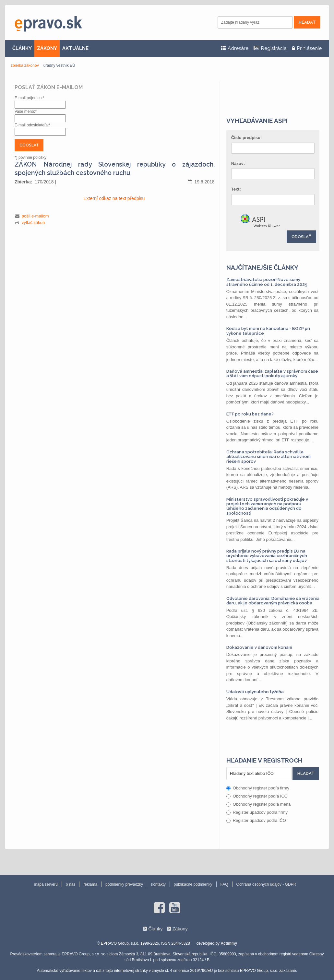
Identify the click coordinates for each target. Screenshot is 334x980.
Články (155, 929)
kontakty (158, 884)
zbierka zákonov (25, 65)
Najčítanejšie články (262, 267)
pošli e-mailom (35, 216)
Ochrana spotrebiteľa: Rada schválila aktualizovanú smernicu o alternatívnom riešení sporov (268, 457)
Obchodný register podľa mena (259, 804)
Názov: (238, 163)
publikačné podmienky (193, 884)
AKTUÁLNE (75, 48)
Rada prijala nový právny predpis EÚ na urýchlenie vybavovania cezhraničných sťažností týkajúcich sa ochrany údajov (267, 556)
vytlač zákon (33, 222)
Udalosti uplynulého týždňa (255, 692)
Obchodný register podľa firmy (258, 788)
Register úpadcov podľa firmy (257, 812)
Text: (236, 189)
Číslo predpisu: (247, 138)
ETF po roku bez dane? (250, 414)
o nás (71, 884)
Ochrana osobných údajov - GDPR (266, 884)
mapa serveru (46, 884)
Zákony (180, 929)
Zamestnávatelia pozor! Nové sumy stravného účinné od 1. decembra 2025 (267, 282)
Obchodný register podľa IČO (257, 796)
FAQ (224, 884)
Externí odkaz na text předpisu (114, 198)
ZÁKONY (47, 48)
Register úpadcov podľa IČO (256, 820)
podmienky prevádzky (124, 884)
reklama (90, 884)
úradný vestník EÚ (59, 65)
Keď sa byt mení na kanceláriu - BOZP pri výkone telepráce (268, 331)
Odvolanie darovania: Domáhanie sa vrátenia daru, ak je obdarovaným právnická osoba (273, 601)
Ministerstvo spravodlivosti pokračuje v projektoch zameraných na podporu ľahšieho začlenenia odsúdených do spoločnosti (267, 506)
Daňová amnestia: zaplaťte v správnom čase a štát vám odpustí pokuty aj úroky (272, 373)
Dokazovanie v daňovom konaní (259, 647)
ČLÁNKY (22, 48)
